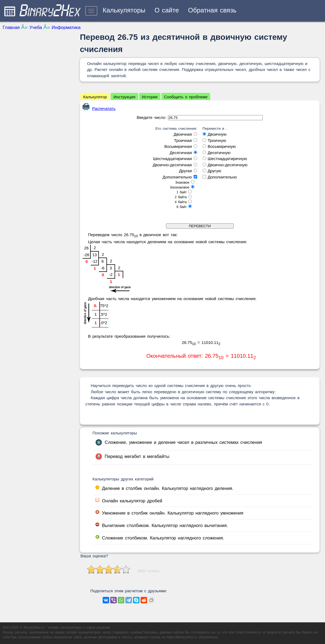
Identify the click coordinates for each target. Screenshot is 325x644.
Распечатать (99, 108)
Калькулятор (95, 97)
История (150, 97)
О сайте (167, 10)
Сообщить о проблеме (186, 97)
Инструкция (124, 97)
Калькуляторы (124, 10)
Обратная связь (212, 10)
